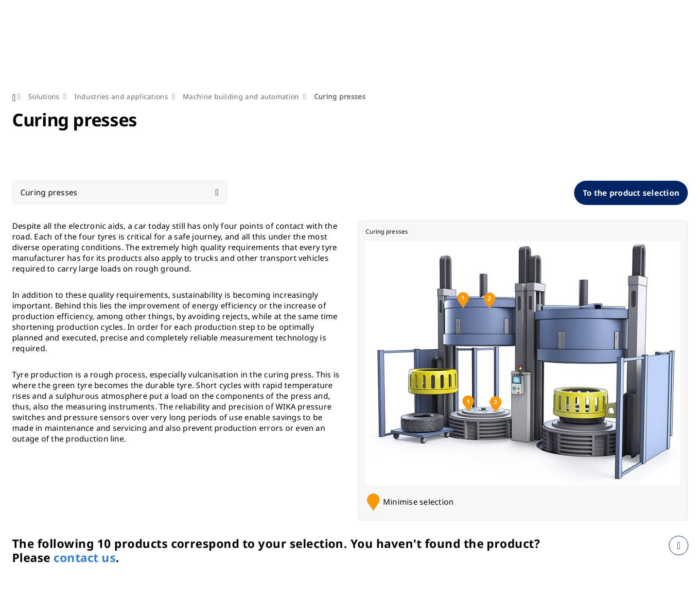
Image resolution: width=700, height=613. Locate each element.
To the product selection (631, 193)
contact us (85, 557)
